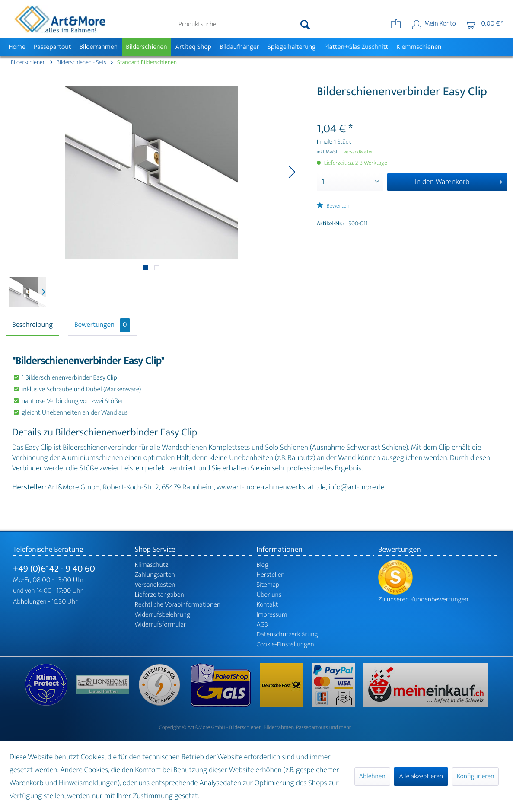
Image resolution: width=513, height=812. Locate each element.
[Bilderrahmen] (99, 47)
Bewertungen (102, 325)
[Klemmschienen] (419, 47)
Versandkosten (155, 585)
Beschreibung (32, 325)
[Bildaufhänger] (240, 47)
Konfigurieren (475, 776)
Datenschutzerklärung (287, 635)
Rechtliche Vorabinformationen (178, 605)
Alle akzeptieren (421, 776)
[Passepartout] (52, 47)
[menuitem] (244, 25)
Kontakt (268, 605)
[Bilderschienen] (147, 47)
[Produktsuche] (244, 25)
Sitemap (268, 585)
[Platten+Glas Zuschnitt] (356, 47)
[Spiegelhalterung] (292, 47)
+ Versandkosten (357, 152)
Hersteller (270, 575)
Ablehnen (372, 776)
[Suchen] (305, 25)
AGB (262, 625)
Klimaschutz (152, 565)
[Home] (17, 47)
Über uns (269, 595)
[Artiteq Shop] (193, 47)
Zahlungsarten (155, 575)
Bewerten (333, 206)
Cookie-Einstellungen (285, 644)
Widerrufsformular (161, 625)
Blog (263, 565)
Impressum (272, 615)
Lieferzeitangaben (159, 595)
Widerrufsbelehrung (163, 615)
